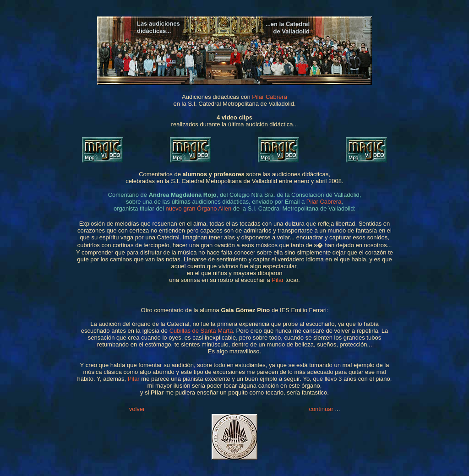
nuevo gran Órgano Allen (198, 208)
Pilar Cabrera (270, 97)
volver (137, 409)
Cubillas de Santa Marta (201, 331)
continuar (321, 409)
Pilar (278, 280)
